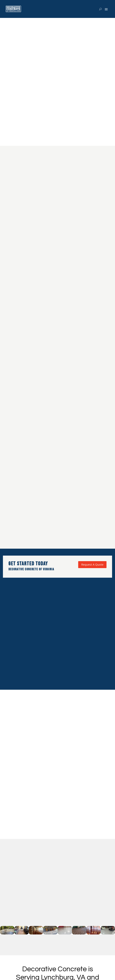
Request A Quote (92, 565)
